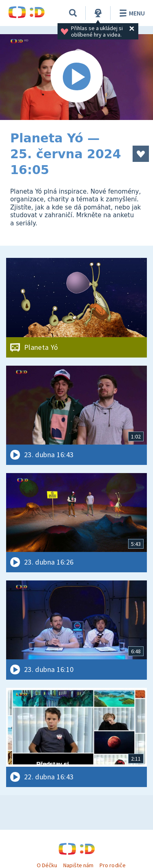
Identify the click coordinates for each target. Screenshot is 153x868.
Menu (131, 13)
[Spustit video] (76, 77)
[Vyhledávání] (73, 13)
